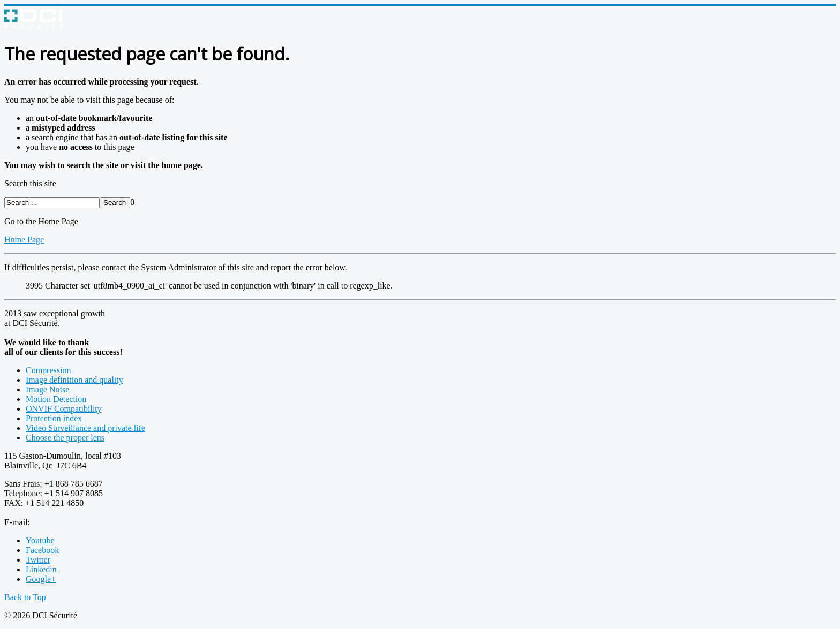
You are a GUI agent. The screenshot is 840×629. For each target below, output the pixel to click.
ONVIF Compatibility (64, 409)
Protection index (54, 418)
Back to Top (25, 597)
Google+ (41, 579)
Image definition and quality (74, 380)
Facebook (42, 550)
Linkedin (41, 569)
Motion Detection (56, 399)
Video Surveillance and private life (85, 428)
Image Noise (47, 389)
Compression (48, 370)
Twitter (38, 560)
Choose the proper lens (65, 438)
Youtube (40, 540)
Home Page (24, 240)
